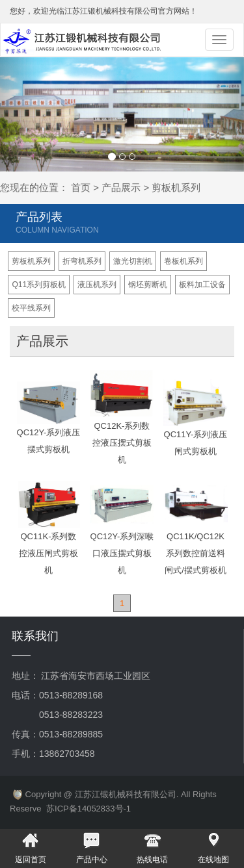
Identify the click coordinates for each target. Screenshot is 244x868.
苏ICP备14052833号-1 (88, 809)
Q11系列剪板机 (39, 285)
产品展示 (121, 187)
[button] (18, 114)
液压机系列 (97, 285)
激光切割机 (133, 261)
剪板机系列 (31, 261)
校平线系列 (31, 308)
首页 (81, 187)
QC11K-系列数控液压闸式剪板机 (48, 553)
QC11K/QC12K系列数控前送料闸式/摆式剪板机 (196, 553)
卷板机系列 (183, 261)
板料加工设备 (202, 285)
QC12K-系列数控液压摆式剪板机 (122, 443)
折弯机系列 (82, 261)
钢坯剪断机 (148, 285)
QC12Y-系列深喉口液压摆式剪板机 (122, 553)
